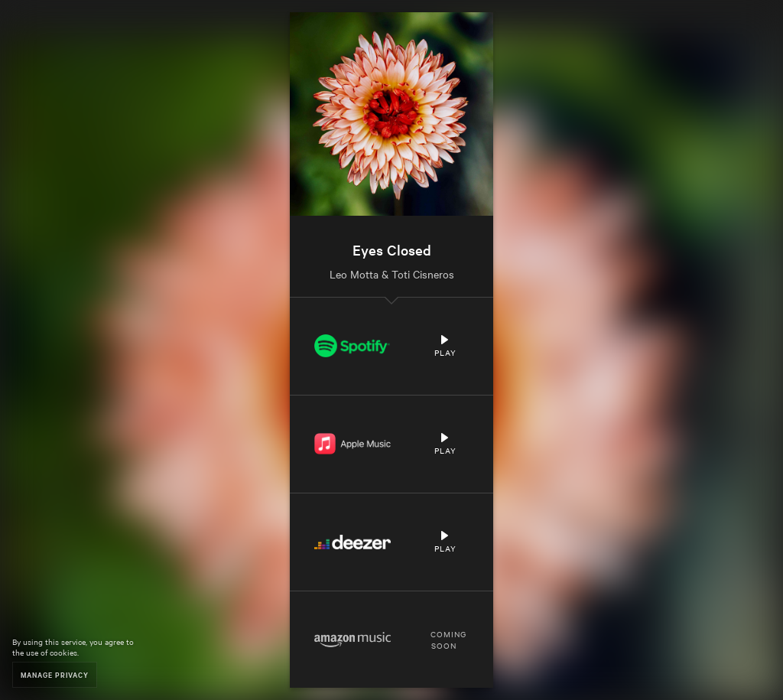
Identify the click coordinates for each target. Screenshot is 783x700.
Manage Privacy (55, 674)
